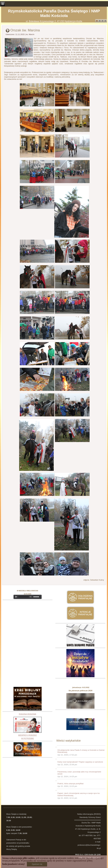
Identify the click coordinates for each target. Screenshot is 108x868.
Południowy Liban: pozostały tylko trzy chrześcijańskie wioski (79, 773)
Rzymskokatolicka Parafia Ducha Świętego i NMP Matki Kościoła (54, 13)
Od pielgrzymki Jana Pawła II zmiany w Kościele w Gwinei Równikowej (81, 751)
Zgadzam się (37, 864)
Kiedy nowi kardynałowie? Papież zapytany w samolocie (80, 762)
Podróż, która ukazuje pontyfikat (70, 784)
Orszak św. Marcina (25, 30)
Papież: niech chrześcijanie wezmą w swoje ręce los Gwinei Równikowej (79, 794)
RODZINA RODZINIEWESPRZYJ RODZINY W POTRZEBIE (28, 726)
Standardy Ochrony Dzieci (90, 817)
